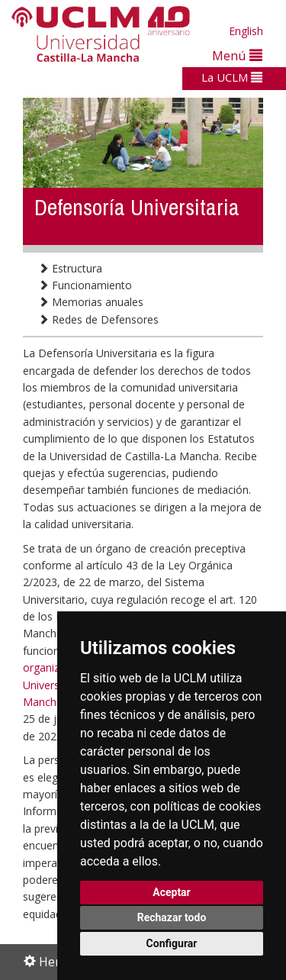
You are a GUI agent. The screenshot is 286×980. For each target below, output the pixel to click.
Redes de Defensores (98, 319)
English (246, 31)
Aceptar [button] (172, 892)
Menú (237, 55)
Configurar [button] (172, 943)
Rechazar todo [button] (172, 917)
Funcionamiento (85, 285)
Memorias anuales (91, 302)
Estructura (70, 268)
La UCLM (232, 77)
